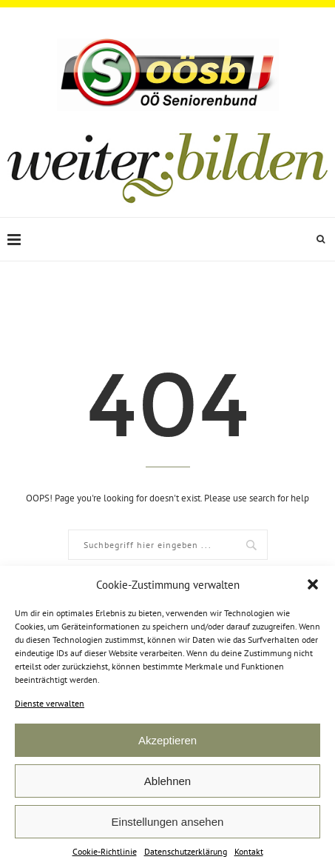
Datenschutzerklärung (186, 851)
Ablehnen (167, 781)
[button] (313, 584)
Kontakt (249, 851)
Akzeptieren (167, 740)
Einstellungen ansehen (168, 822)
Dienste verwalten (50, 703)
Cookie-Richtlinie (105, 851)
